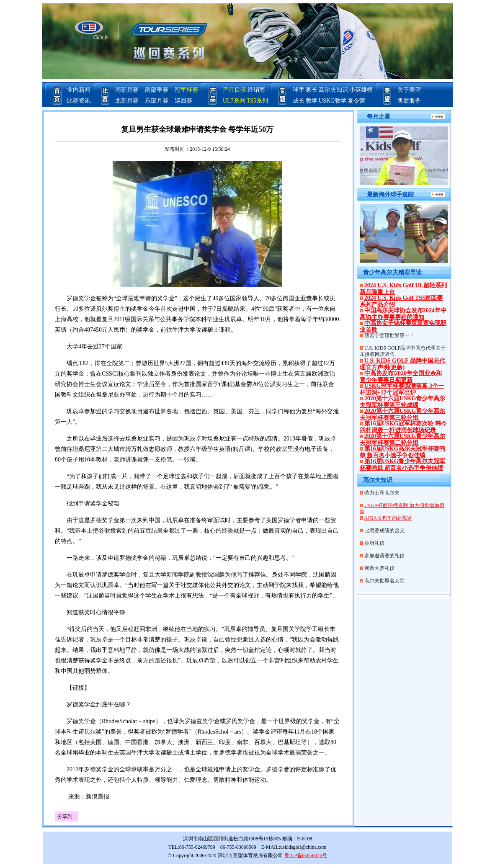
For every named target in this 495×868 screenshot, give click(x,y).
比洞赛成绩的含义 (384, 531)
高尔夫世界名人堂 (384, 581)
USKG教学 (333, 101)
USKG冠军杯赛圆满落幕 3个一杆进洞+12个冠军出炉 (402, 389)
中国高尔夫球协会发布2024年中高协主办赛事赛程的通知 (403, 314)
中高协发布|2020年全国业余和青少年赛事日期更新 (401, 377)
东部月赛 (157, 101)
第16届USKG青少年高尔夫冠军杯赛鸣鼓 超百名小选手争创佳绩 (403, 465)
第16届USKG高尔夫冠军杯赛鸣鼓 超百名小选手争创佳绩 (403, 452)
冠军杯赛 (186, 90)
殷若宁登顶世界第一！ (389, 335)
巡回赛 (183, 101)
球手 (299, 90)
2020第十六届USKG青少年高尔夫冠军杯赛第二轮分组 (403, 439)
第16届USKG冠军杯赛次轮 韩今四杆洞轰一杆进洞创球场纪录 (403, 427)
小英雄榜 (361, 90)
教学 (312, 101)
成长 (299, 101)
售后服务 (409, 101)
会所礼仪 (374, 543)
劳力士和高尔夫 (382, 493)
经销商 (256, 90)
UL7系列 (234, 101)
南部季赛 (157, 90)
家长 (312, 90)
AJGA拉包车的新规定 (388, 518)
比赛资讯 (79, 101)
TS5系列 (257, 101)
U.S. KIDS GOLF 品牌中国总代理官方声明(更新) (402, 364)
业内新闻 (79, 90)
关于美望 (409, 90)
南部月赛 (127, 90)
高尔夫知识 (333, 90)
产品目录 (235, 90)
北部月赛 (127, 101)
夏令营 (356, 101)
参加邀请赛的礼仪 (384, 556)
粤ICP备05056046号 (306, 855)
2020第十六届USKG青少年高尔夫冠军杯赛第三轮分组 (403, 414)
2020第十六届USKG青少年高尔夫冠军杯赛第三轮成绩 (403, 402)
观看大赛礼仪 (379, 568)
